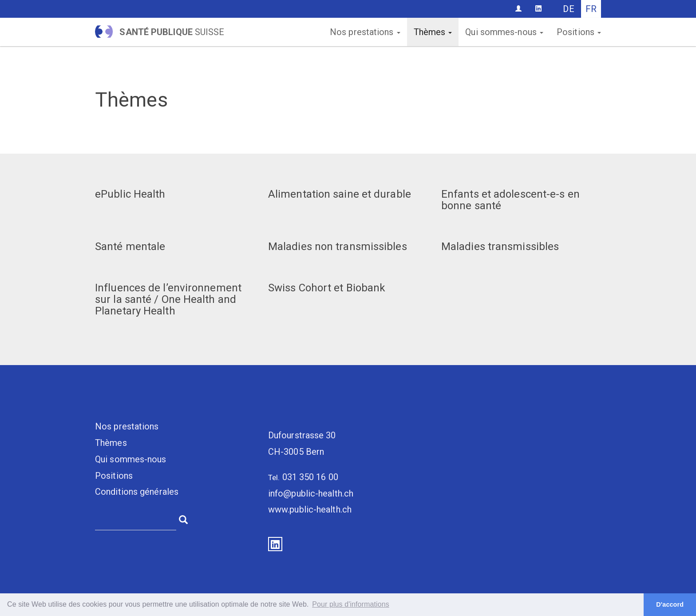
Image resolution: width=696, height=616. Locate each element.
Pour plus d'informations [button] (351, 604)
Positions (579, 32)
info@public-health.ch (311, 493)
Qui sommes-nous (504, 32)
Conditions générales (137, 492)
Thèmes (433, 32)
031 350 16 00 (310, 477)
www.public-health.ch (310, 509)
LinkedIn (275, 544)
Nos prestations (365, 32)
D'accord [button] (670, 604)
